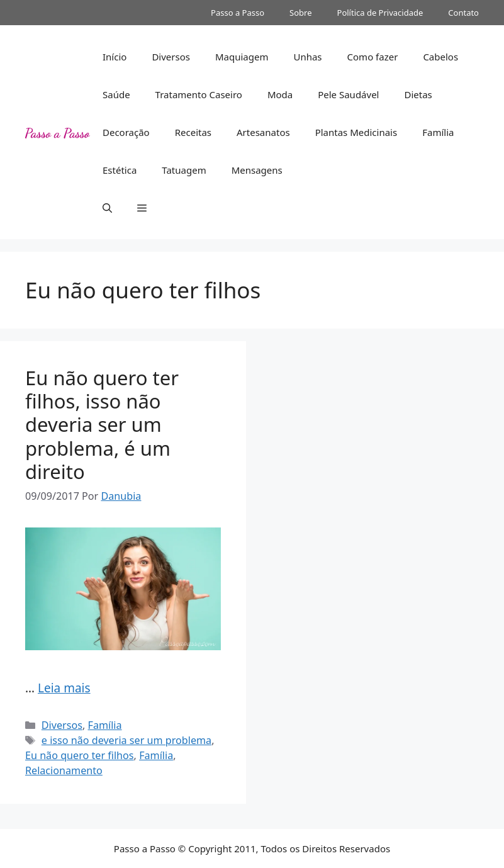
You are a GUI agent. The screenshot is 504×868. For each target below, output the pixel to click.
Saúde (116, 94)
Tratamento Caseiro (199, 94)
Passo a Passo (238, 13)
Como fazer (373, 57)
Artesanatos (263, 132)
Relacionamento (64, 770)
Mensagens (257, 170)
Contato (463, 13)
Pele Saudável (348, 94)
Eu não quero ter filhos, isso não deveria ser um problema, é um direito (102, 425)
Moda (280, 94)
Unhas (307, 57)
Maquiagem (242, 57)
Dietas (418, 94)
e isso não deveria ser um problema (126, 740)
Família (438, 132)
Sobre (300, 13)
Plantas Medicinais (356, 132)
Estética (120, 170)
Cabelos (440, 57)
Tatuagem (184, 170)
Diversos (171, 57)
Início (115, 57)
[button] (107, 208)
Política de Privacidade (380, 13)
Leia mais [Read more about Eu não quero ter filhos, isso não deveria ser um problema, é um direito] (64, 688)
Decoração (126, 132)
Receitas (193, 132)
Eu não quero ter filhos (80, 755)
